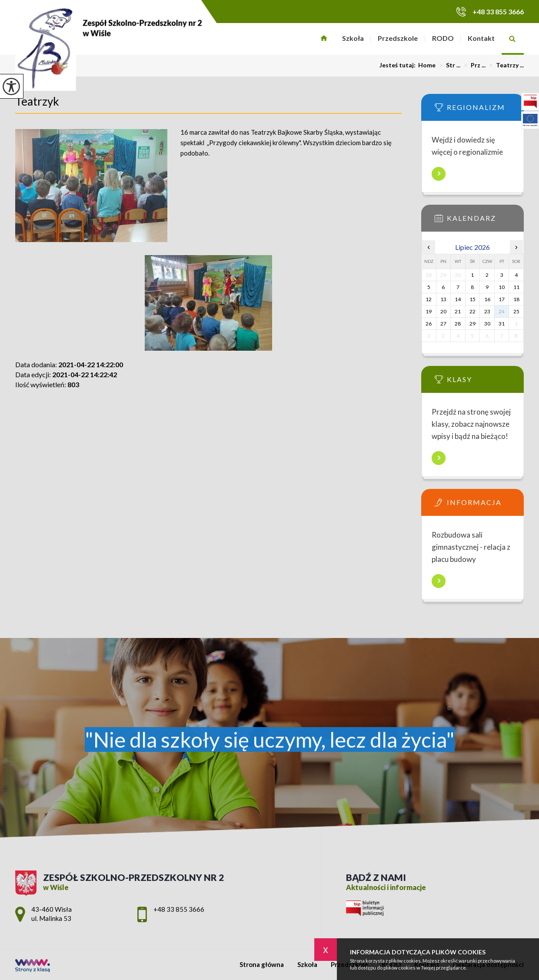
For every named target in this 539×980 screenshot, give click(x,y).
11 (516, 287)
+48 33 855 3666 (490, 12)
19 (429, 311)
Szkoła (353, 38)
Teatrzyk (37, 101)
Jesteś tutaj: (399, 65)
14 (458, 299)
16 (487, 299)
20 (443, 311)
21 (458, 311)
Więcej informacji (439, 174)
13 (443, 299)
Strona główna (324, 39)
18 (516, 299)
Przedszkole (398, 38)
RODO (443, 38)
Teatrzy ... (505, 65)
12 (429, 299)
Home (427, 65)
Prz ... (473, 65)
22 (472, 311)
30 (487, 324)
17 (502, 299)
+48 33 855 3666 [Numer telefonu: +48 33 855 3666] (179, 909)
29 (472, 324)
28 (458, 324)
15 (472, 299)
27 (443, 324)
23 (487, 311)
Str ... (448, 65)
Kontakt (481, 38)
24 (502, 311)
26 (429, 324)
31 (502, 324)
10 (502, 287)
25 (516, 311)
